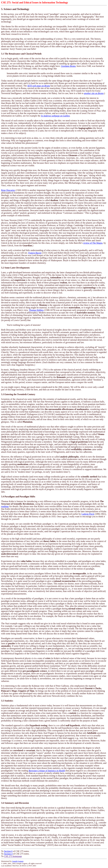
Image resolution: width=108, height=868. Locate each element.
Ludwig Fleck (88, 514)
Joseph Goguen (18, 861)
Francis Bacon (35, 253)
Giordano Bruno (68, 66)
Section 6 (8, 851)
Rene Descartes (8, 190)
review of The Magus (93, 243)
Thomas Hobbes (36, 310)
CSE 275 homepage (13, 856)
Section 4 (8, 854)
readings (5, 506)
